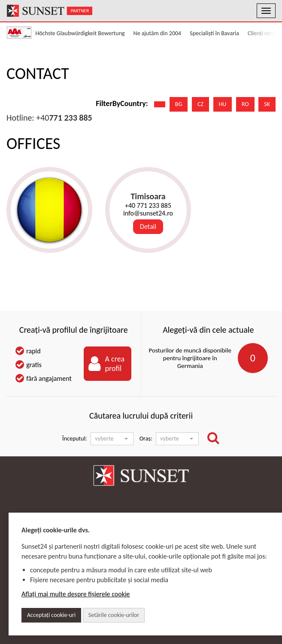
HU (223, 104)
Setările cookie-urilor (114, 615)
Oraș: (146, 439)
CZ (200, 104)
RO (245, 104)
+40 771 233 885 (148, 206)
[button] (112, 439)
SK (267, 104)
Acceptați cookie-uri (51, 615)
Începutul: (74, 439)
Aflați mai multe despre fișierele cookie (76, 594)
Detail (148, 226)
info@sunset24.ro (148, 213)
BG (179, 104)
